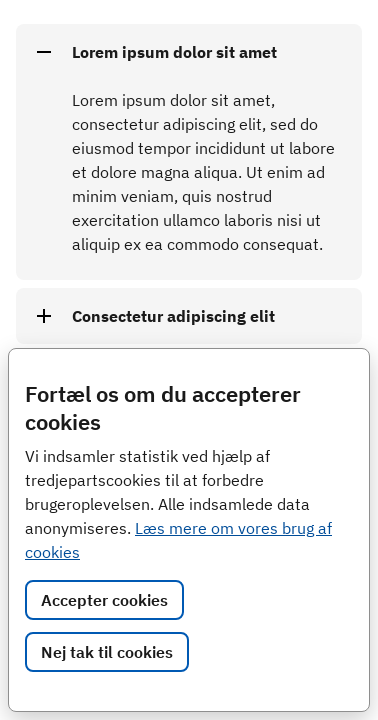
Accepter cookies (104, 600)
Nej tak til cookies (107, 652)
